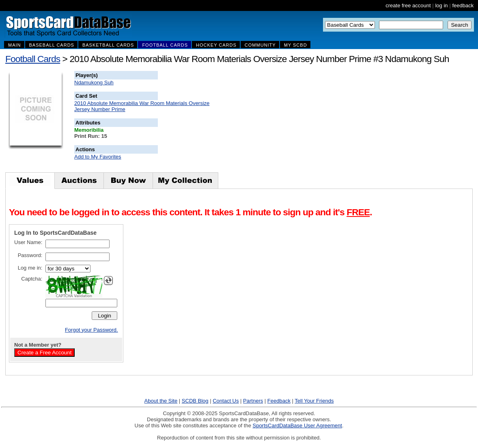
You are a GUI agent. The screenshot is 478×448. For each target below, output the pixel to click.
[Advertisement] (305, 122)
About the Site (161, 401)
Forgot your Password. (92, 330)
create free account (408, 5)
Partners (253, 401)
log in (441, 5)
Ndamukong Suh (94, 83)
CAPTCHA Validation (74, 296)
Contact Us (226, 401)
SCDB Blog (195, 401)
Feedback (279, 401)
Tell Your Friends (314, 401)
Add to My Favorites (98, 157)
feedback (463, 5)
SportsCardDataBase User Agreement (297, 425)
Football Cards (33, 59)
